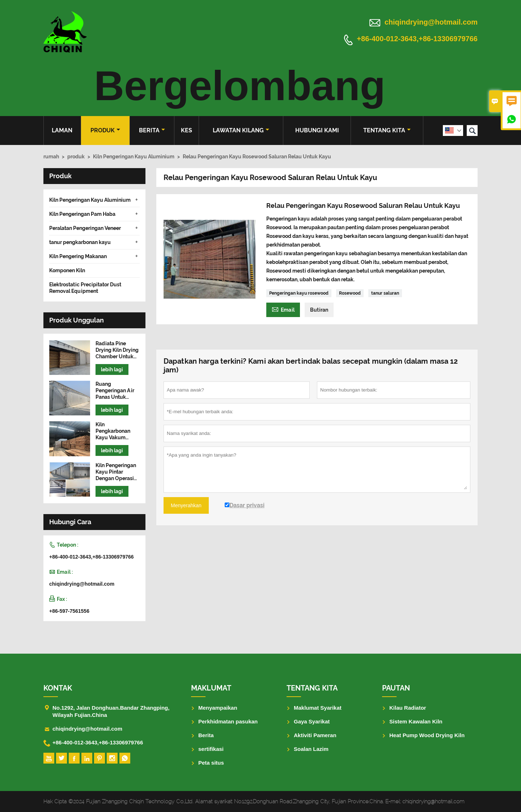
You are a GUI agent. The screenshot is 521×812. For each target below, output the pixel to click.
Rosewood (350, 293)
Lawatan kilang (241, 130)
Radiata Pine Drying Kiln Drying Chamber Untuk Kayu (117, 350)
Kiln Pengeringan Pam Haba (82, 214)
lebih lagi (112, 369)
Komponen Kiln (67, 270)
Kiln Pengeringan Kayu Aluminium (134, 157)
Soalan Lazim (311, 749)
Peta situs (211, 763)
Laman (62, 130)
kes (187, 130)
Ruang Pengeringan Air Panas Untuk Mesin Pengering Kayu (115, 391)
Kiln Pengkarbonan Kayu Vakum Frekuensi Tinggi (116, 431)
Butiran (319, 310)
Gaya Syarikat (312, 721)
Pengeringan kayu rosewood (299, 293)
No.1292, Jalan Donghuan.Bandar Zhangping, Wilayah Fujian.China (111, 711)
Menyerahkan (186, 505)
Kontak (58, 688)
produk (105, 130)
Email (283, 309)
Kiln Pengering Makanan (78, 256)
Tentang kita (387, 130)
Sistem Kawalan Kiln (416, 721)
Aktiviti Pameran (315, 735)
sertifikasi (211, 749)
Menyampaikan (218, 708)
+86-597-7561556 (69, 611)
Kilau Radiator (408, 708)
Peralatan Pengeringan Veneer (85, 228)
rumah (51, 157)
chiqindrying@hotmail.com (431, 22)
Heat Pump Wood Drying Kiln (427, 735)
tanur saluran (385, 293)
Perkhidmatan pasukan (228, 721)
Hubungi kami (317, 130)
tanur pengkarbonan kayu (80, 242)
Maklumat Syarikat (318, 708)
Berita (152, 130)
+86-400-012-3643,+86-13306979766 (417, 39)
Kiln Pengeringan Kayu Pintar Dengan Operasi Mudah (116, 472)
